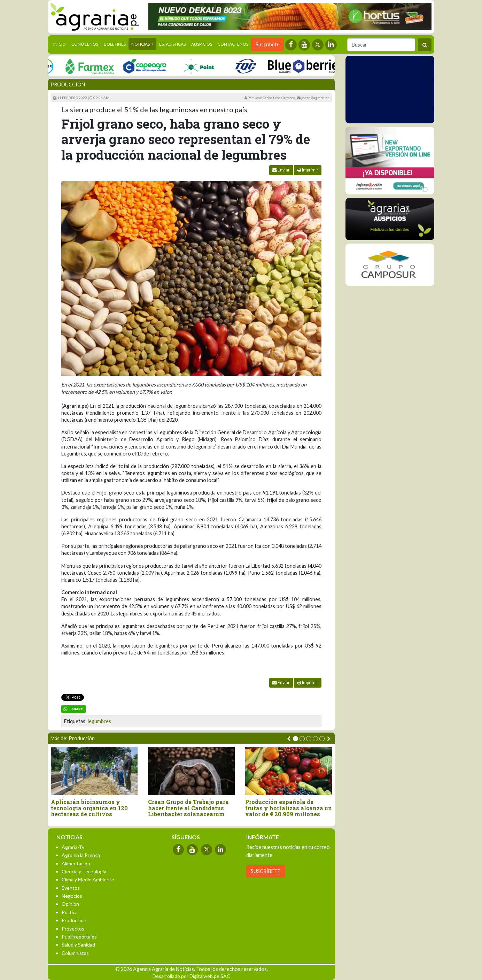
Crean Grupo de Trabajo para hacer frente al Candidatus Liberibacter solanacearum (188, 808)
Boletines (115, 44)
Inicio (61, 44)
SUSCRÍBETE (266, 871)
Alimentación (76, 863)
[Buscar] (381, 45)
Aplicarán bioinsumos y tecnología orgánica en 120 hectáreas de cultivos (89, 808)
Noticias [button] (141, 44)
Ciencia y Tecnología (84, 871)
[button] (296, 739)
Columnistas (75, 953)
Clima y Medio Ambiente (88, 879)
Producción (68, 85)
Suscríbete (268, 44)
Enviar (281, 170)
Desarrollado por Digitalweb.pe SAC (191, 976)
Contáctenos (233, 44)
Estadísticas (172, 44)
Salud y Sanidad (78, 945)
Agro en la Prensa (81, 855)
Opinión (70, 904)
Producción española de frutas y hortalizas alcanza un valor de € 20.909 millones (289, 808)
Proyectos (73, 929)
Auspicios (202, 44)
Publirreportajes (79, 937)
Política (70, 912)
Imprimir (308, 170)
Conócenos (85, 44)
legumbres (99, 721)
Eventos (71, 888)
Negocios (72, 896)
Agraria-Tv (73, 847)
